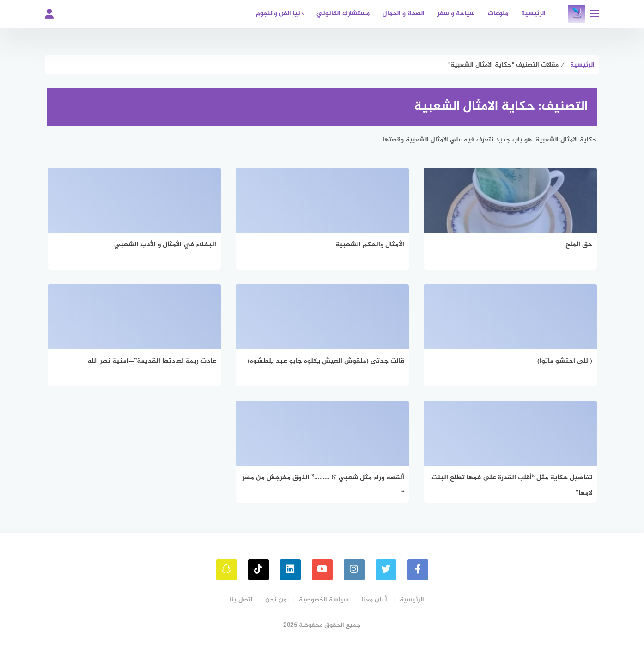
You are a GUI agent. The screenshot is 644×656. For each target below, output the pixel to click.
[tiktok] (258, 570)
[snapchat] (227, 570)
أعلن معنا (374, 600)
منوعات (498, 14)
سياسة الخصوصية (324, 600)
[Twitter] (386, 570)
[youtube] (322, 570)
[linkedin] (290, 570)
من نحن (276, 600)
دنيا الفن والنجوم (280, 14)
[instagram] (354, 570)
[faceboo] (418, 570)
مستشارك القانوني (343, 14)
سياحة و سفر (456, 14)
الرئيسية (533, 14)
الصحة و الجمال (404, 14)
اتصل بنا (241, 600)
